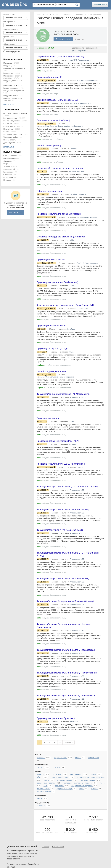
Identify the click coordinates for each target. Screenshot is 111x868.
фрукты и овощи (65, 840)
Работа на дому (10, 126)
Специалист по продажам (14, 91)
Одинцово (7, 161)
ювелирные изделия (46, 834)
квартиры (57, 826)
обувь (40, 828)
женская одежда (65, 831)
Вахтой (6, 132)
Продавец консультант (13, 81)
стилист (57, 819)
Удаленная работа (11, 137)
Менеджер (8, 63)
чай (45, 837)
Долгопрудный (9, 169)
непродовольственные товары (78, 834)
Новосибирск (9, 158)
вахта (40, 850)
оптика (94, 840)
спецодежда (76, 826)
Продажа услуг (9, 85)
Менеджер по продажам (13, 68)
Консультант (8, 73)
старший (41, 857)
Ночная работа (9, 140)
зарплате (82, 51)
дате (74, 51)
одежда (41, 826)
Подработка (8, 129)
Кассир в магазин (11, 88)
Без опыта (8, 124)
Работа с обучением (12, 121)
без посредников (13, 52)
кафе (78, 809)
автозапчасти (43, 840)
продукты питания (60, 828)
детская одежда (88, 831)
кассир (40, 819)
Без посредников (10, 118)
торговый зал (60, 809)
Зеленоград (8, 166)
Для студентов (9, 143)
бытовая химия (44, 843)
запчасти (59, 837)
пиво (82, 840)
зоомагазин (94, 809)
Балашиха (8, 177)
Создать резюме (63, 39)
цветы (47, 831)
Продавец (7, 66)
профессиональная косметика (91, 828)
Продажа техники (11, 96)
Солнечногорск (9, 175)
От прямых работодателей (14, 113)
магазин (41, 809)
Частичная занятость (12, 134)
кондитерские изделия (82, 837)
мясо (102, 834)
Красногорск (8, 172)
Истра (6, 164)
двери (94, 826)
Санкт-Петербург (10, 156)
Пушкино (7, 180)
